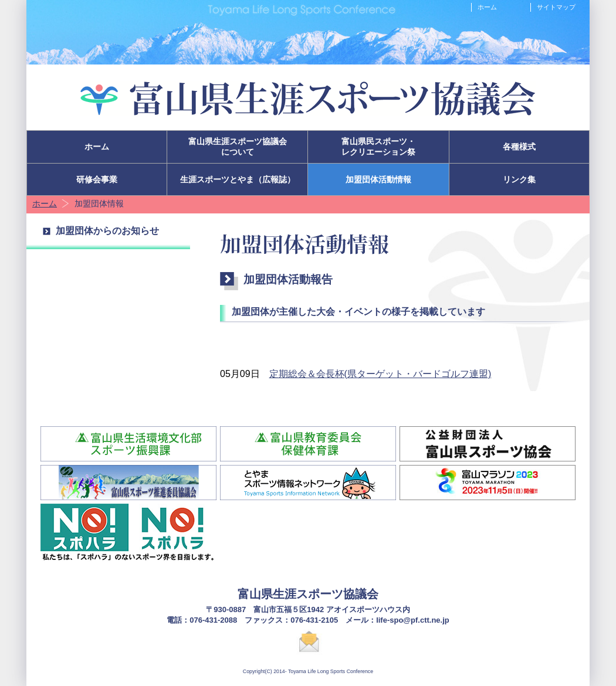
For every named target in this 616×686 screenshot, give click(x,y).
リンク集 (519, 179)
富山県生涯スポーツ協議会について (238, 147)
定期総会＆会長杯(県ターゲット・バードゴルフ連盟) (380, 374)
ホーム (487, 7)
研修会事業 (97, 179)
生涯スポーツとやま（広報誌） (238, 179)
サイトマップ (556, 7)
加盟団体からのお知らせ (107, 231)
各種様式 (519, 147)
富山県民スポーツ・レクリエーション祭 (378, 147)
